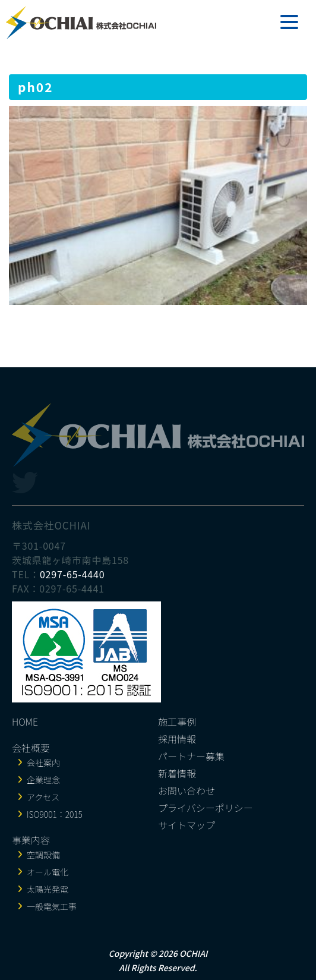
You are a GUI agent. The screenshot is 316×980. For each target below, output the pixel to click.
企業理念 (43, 780)
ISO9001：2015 (55, 814)
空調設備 (43, 855)
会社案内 (43, 762)
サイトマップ (187, 825)
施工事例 (177, 721)
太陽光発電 (48, 889)
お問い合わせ (187, 790)
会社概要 (31, 748)
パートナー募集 (191, 756)
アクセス (43, 797)
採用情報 (177, 739)
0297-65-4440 (72, 574)
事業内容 (31, 840)
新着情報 (177, 773)
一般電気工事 (52, 906)
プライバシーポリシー (206, 808)
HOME (25, 721)
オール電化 (48, 872)
